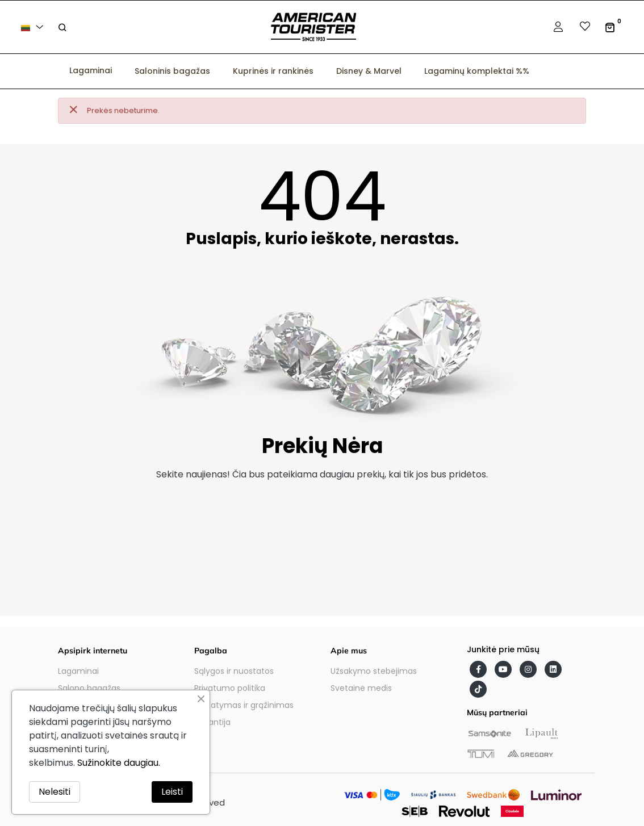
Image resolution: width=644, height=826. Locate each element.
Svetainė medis (361, 688)
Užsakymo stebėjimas (374, 671)
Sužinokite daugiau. (119, 763)
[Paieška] (322, 503)
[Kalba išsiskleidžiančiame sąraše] (34, 27)
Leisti (172, 792)
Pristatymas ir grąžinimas (244, 705)
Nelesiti (55, 792)
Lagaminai (78, 671)
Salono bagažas (89, 688)
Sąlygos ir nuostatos (234, 671)
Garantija (212, 722)
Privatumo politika (230, 688)
